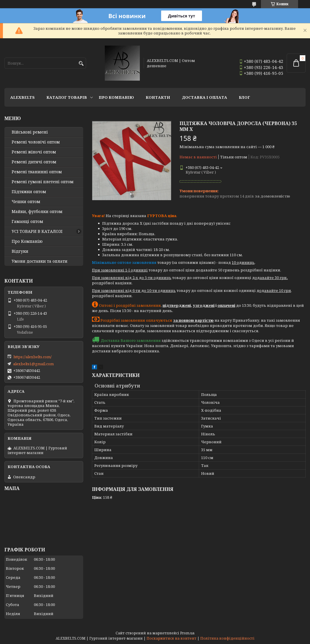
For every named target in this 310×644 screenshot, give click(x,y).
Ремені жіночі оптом (34, 152)
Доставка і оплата (204, 97)
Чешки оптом (26, 202)
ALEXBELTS (22, 97)
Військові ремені (30, 132)
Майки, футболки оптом (37, 212)
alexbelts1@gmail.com (33, 364)
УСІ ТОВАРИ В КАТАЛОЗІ (37, 231)
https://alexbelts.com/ (33, 357)
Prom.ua (187, 633)
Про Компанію (116, 97)
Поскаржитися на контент (171, 638)
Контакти (158, 97)
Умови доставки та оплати (40, 261)
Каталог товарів (67, 97)
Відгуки (20, 251)
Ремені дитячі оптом (34, 162)
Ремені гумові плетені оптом (43, 182)
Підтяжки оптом (29, 192)
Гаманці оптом (27, 221)
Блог (244, 97)
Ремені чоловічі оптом (36, 142)
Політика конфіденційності (227, 638)
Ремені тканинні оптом (37, 172)
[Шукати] (81, 64)
